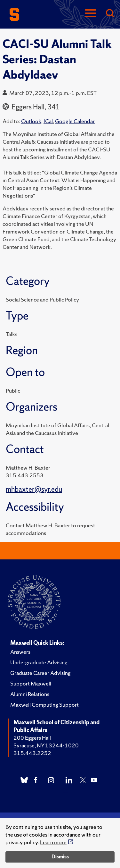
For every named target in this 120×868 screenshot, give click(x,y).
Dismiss (60, 857)
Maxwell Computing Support (44, 705)
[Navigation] (91, 14)
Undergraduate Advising (39, 662)
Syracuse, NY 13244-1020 (46, 745)
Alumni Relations (30, 694)
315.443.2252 (32, 753)
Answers (20, 652)
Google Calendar (75, 121)
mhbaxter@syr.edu (34, 489)
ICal (48, 121)
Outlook (31, 121)
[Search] (110, 14)
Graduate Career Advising (40, 673)
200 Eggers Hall (32, 738)
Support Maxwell (31, 683)
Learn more (53, 842)
